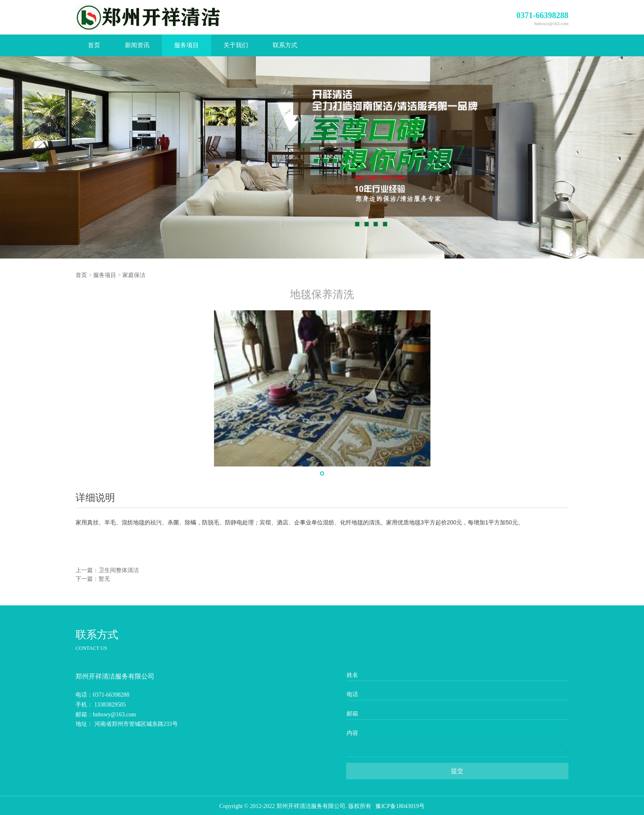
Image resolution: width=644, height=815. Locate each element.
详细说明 (95, 498)
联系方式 (285, 45)
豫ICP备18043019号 (400, 806)
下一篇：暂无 (93, 579)
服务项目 (186, 45)
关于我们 (236, 45)
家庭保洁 (134, 275)
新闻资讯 (137, 45)
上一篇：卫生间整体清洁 (107, 570)
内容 (352, 733)
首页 (94, 45)
